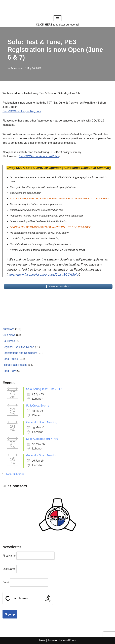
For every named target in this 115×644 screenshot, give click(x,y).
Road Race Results (16, 365)
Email (6, 582)
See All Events (15, 474)
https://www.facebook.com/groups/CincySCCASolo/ (43, 275)
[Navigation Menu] (58, 18)
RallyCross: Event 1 (38, 406)
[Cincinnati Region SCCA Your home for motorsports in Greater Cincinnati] (58, 7)
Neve (42, 640)
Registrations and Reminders (20, 353)
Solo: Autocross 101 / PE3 (42, 439)
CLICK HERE (44, 25)
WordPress (69, 640)
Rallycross (9, 341)
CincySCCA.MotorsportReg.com (22, 111)
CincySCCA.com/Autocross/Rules (39, 156)
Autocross (8, 329)
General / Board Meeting (42, 422)
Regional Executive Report (18, 347)
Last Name (9, 569)
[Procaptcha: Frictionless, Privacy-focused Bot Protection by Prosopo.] (48, 598)
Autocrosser (17, 68)
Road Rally (9, 371)
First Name (9, 556)
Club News (9, 335)
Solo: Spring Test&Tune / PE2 (44, 389)
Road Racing (10, 359)
